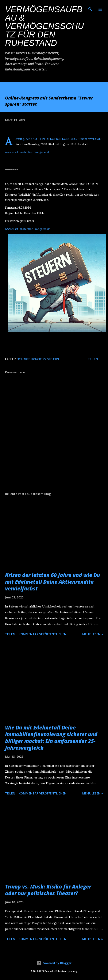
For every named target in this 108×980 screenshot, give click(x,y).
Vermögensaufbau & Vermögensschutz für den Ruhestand (44, 26)
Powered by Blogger (54, 963)
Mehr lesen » (93, 634)
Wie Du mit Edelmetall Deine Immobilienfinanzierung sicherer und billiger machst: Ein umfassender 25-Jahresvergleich (51, 738)
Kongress (39, 359)
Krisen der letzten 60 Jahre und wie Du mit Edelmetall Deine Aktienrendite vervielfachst (53, 582)
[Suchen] (90, 8)
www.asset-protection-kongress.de (28, 152)
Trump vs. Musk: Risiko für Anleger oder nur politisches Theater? (48, 890)
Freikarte (23, 359)
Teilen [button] (93, 359)
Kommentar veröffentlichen (43, 634)
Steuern (53, 359)
